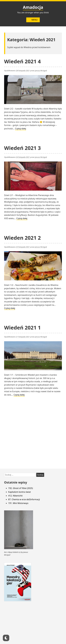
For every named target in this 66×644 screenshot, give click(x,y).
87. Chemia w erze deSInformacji (24, 499)
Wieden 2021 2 (22, 238)
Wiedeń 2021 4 (22, 61)
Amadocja (33, 7)
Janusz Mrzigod (41, 71)
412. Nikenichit (15, 496)
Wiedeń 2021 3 (22, 148)
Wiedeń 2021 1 (22, 327)
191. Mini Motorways (18, 503)
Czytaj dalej (21, 129)
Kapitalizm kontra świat (19, 492)
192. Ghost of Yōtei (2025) (21, 488)
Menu (33, 20)
